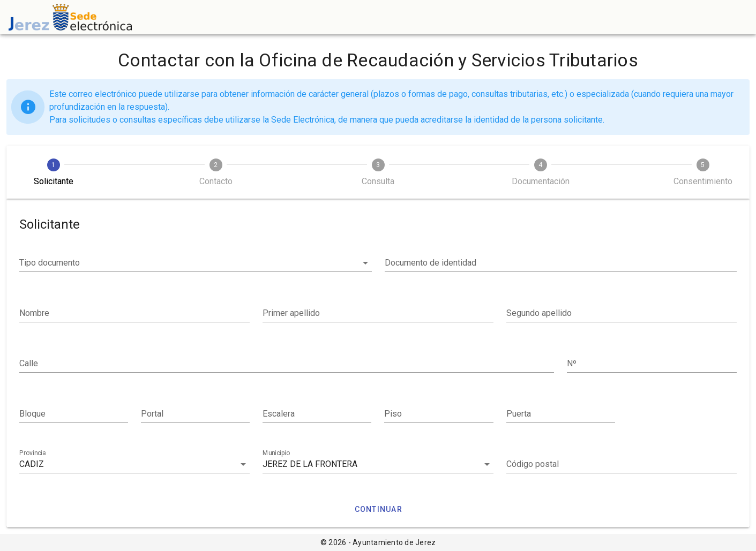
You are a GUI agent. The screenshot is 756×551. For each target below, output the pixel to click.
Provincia (32, 453)
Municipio (276, 453)
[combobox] (134, 464)
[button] (196, 263)
